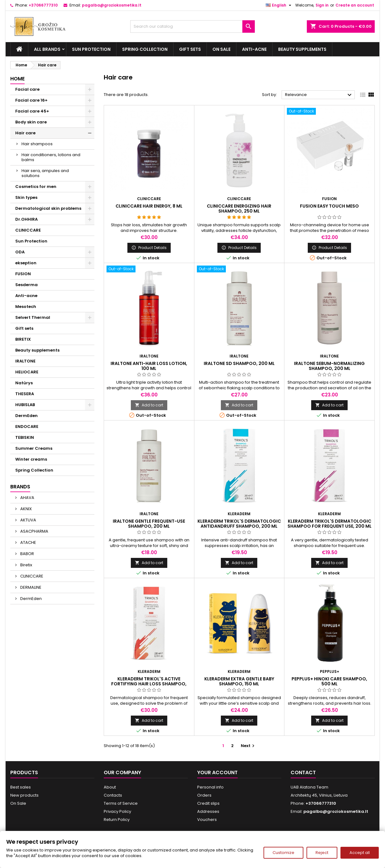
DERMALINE (30, 587)
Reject (322, 853)
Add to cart (149, 405)
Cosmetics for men (36, 187)
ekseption (26, 263)
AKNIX (26, 509)
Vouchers (207, 820)
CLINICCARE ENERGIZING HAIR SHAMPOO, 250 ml (239, 209)
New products (24, 795)
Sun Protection (91, 49)
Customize (283, 853)
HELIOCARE (27, 372)
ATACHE (28, 542)
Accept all (360, 853)
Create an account (355, 5)
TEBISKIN (25, 437)
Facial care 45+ (32, 111)
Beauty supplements (302, 49)
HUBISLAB (25, 405)
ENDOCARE (27, 427)
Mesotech (26, 307)
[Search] (192, 26)
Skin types (26, 197)
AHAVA (27, 498)
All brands (47, 49)
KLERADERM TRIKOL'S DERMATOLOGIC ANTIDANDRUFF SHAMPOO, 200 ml (239, 524)
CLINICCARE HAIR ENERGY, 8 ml (149, 206)
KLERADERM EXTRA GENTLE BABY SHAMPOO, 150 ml (239, 681)
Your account (217, 772)
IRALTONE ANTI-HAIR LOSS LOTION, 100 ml (149, 366)
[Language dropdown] (279, 5)
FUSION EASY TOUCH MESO (329, 206)
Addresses (208, 811)
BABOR (27, 554)
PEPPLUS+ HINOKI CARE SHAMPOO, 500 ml (329, 681)
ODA (20, 252)
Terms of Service (121, 803)
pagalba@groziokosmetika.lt (112, 5)
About (110, 787)
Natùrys (24, 383)
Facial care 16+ (31, 100)
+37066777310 (43, 5)
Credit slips (208, 803)
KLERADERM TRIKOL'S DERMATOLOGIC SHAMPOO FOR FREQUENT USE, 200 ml (330, 524)
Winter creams (31, 459)
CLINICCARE (28, 230)
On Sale (221, 49)
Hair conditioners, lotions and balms (51, 157)
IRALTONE (25, 361)
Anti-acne (254, 49)
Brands (20, 487)
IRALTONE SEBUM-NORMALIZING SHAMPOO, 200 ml (329, 366)
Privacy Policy (117, 811)
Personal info (210, 787)
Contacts (113, 795)
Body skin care (31, 122)
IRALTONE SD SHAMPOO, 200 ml (239, 363)
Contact (303, 772)
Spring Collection (145, 49)
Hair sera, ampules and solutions (45, 173)
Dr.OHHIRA (26, 219)
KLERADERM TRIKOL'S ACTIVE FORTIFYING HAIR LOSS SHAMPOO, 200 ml (149, 684)
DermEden (26, 416)
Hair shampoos (37, 144)
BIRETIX (23, 339)
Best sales (21, 787)
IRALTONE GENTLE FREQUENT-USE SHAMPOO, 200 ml (149, 524)
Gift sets (190, 49)
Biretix (26, 565)
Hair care (25, 133)
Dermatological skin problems (48, 208)
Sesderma (26, 285)
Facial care (27, 89)
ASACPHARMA (34, 531)
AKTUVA (28, 520)
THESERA (25, 394)
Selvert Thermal (33, 317)
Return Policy (117, 820)
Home (17, 79)
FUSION (23, 274)
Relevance (319, 95)
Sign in (322, 5)
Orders (204, 795)
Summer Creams (34, 448)
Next (248, 746)
